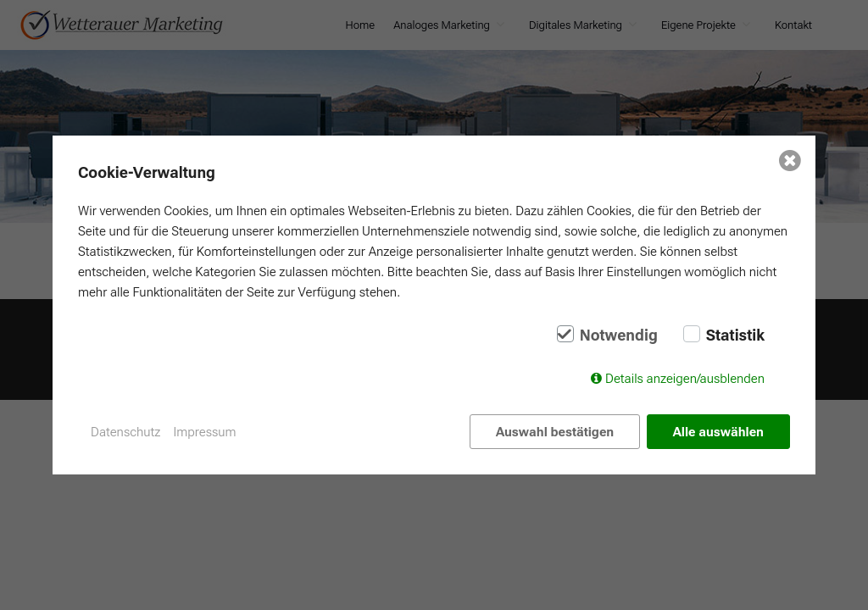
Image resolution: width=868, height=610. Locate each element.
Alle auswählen (718, 432)
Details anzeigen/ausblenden (685, 379)
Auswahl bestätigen (555, 432)
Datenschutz (126, 432)
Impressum (205, 432)
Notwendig (619, 335)
